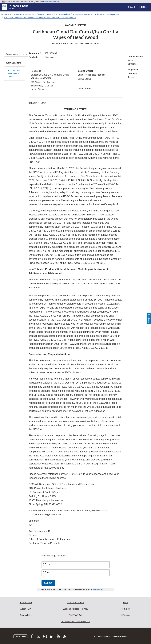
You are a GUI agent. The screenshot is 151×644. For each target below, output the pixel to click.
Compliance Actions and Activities (88, 14)
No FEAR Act (75, 615)
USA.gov (125, 615)
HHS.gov (125, 609)
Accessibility (26, 615)
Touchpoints (97, 589)
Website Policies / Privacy (75, 609)
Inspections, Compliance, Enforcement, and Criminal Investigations (41, 14)
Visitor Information (75, 602)
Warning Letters (112, 14)
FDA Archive (26, 602)
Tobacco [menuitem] (132, 77)
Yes (49, 565)
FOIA (125, 602)
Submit (48, 583)
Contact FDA (20, 636)
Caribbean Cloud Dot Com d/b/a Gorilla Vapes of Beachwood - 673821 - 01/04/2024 (40, 18)
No (49, 573)
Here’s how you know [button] (52, 2)
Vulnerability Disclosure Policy (75, 622)
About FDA (26, 609)
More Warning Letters (16, 54)
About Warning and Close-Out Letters (14, 73)
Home (6, 14)
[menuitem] (137, 61)
